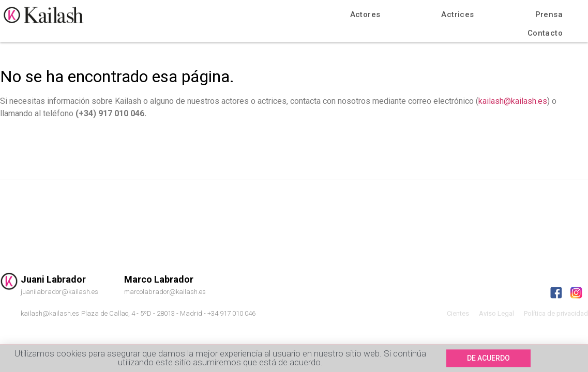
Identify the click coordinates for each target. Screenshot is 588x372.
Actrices (457, 14)
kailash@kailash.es (513, 101)
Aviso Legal (496, 313)
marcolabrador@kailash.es (165, 292)
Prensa (549, 14)
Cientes (458, 313)
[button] (488, 359)
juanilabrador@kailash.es (59, 292)
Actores (365, 14)
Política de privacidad (556, 313)
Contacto (545, 33)
